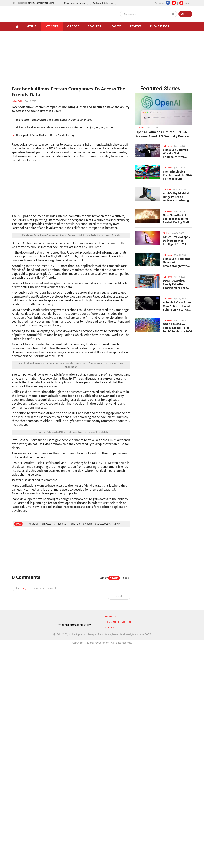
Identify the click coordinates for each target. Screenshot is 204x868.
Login (184, 3)
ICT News (52, 26)
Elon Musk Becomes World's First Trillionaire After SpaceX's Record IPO (176, 153)
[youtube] (174, 3)
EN (182, 14)
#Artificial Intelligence (103, 3)
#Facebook (32, 524)
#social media (103, 524)
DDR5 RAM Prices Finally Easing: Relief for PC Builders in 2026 (177, 328)
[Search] (173, 14)
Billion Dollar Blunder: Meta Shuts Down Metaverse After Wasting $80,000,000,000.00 (62, 128)
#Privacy (46, 524)
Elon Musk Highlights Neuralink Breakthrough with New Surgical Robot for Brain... (177, 262)
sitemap (109, 628)
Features (94, 26)
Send (119, 597)
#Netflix (75, 524)
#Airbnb (88, 524)
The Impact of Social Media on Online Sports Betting (43, 135)
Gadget (73, 26)
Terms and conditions (118, 622)
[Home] (17, 26)
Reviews (136, 26)
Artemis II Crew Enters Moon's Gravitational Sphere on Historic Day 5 (178, 306)
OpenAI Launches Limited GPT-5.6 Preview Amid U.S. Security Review (162, 134)
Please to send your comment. (36, 588)
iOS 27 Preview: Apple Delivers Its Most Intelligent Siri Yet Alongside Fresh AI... (177, 241)
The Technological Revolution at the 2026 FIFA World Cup (177, 175)
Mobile (32, 26)
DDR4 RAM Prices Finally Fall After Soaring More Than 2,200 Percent (175, 284)
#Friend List (61, 524)
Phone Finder (160, 26)
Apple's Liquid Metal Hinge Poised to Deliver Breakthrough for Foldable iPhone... (177, 197)
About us (110, 617)
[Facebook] (168, 3)
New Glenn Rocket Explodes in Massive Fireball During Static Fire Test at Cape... (177, 219)
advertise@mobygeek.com (41, 3)
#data (117, 524)
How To (116, 26)
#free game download (75, 3)
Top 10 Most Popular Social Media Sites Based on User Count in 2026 (52, 120)
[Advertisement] (71, 60)
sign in (26, 588)
